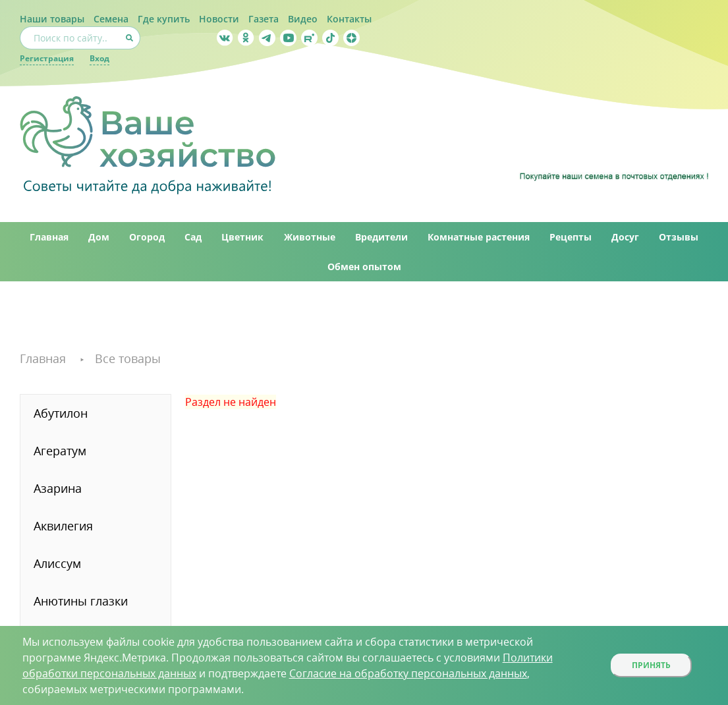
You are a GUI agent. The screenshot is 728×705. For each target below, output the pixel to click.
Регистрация (47, 58)
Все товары (128, 358)
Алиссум (57, 563)
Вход (99, 58)
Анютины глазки (81, 601)
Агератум (60, 451)
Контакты (349, 19)
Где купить (164, 19)
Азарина (58, 488)
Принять (651, 665)
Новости (219, 19)
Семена (111, 19)
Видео (303, 19)
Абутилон (61, 413)
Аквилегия (63, 526)
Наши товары (52, 19)
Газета (264, 19)
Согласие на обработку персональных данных (408, 673)
